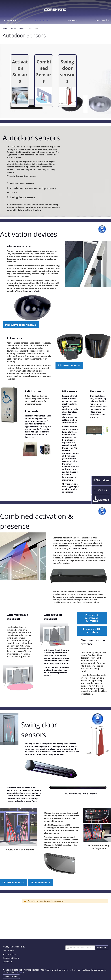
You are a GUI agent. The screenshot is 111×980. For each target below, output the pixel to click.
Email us (101, 480)
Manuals (101, 500)
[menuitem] (11, 20)
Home (5, 29)
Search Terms (9, 950)
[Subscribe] (102, 948)
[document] (55, 974)
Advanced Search (10, 954)
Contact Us (7, 962)
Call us (100, 490)
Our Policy (19, 972)
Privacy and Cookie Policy (14, 947)
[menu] (56, 20)
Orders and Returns (12, 958)
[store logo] (55, 10)
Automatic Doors (17, 29)
